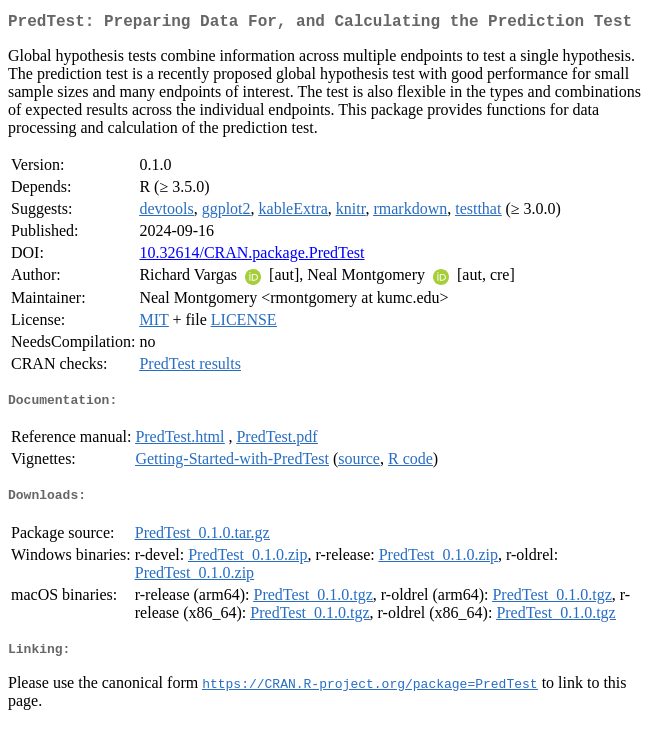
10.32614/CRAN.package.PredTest (251, 256)
